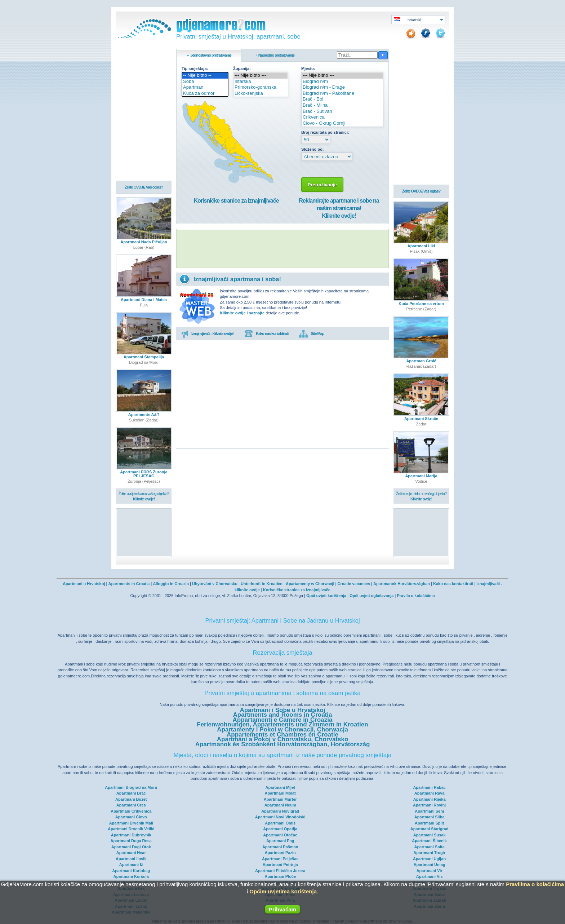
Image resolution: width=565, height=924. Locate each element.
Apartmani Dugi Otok (131, 847)
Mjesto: (308, 68)
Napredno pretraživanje (276, 55)
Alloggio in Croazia (171, 584)
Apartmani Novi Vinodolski (280, 817)
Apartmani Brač (131, 793)
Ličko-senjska (261, 94)
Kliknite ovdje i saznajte (242, 313)
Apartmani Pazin (280, 853)
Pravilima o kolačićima (535, 884)
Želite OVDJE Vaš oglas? (144, 188)
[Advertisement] (282, 248)
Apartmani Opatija (280, 829)
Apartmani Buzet (131, 799)
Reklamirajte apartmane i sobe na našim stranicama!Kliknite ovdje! (339, 208)
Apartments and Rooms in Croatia (283, 715)
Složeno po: (312, 149)
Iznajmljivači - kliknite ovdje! (207, 334)
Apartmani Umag (430, 865)
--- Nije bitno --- (261, 76)
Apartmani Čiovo (131, 817)
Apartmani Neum (280, 805)
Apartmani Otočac (280, 835)
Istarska (261, 82)
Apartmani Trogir (429, 853)
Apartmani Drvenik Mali (131, 823)
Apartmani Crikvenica (131, 811)
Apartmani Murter (280, 799)
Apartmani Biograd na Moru (131, 787)
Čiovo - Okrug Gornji (342, 123)
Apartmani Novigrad (280, 811)
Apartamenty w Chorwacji (310, 584)
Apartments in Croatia (129, 584)
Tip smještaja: (195, 68)
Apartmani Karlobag (131, 871)
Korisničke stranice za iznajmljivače (236, 201)
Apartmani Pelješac (280, 859)
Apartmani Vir (430, 871)
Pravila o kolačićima (416, 596)
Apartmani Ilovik (131, 859)
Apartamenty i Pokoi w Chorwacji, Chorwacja (282, 730)
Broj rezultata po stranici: (325, 132)
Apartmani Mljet (280, 787)
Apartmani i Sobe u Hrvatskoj (282, 710)
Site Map (312, 334)
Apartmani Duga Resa (131, 841)
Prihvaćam (282, 909)
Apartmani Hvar (131, 853)
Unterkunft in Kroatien (262, 584)
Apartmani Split (429, 823)
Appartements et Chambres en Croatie (282, 735)
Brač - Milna (342, 105)
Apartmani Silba (430, 817)
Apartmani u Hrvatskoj (84, 584)
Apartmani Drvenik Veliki (131, 829)
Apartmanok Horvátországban (402, 584)
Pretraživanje (322, 185)
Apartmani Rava (430, 793)
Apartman (205, 87)
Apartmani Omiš (280, 823)
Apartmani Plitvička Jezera (280, 871)
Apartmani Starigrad (430, 829)
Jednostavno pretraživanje (211, 55)
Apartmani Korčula (131, 876)
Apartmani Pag (280, 841)
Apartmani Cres (131, 805)
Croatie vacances (354, 584)
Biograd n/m (342, 82)
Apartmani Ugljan (429, 859)
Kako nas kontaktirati (266, 334)
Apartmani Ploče (280, 876)
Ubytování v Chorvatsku (215, 584)
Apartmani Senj (429, 811)
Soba (205, 82)
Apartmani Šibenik (429, 841)
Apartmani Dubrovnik (131, 835)
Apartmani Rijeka (430, 799)
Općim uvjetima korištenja (283, 891)
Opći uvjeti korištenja (326, 596)
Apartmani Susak (430, 835)
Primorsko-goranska (261, 87)
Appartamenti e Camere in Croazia (283, 720)
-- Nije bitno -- (205, 76)
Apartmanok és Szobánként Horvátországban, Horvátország (283, 744)
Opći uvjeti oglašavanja (372, 596)
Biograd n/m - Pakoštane (342, 94)
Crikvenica (342, 117)
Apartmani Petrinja (280, 865)
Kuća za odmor (205, 94)
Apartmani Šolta (429, 847)
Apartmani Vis (430, 876)
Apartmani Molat (280, 793)
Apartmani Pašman (280, 847)
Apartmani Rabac (429, 787)
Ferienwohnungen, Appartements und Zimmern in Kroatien (282, 724)
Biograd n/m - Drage (342, 87)
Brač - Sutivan (342, 112)
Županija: (242, 68)
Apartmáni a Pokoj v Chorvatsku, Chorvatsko (283, 739)
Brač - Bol (342, 99)
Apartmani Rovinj (429, 805)
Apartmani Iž (131, 865)
